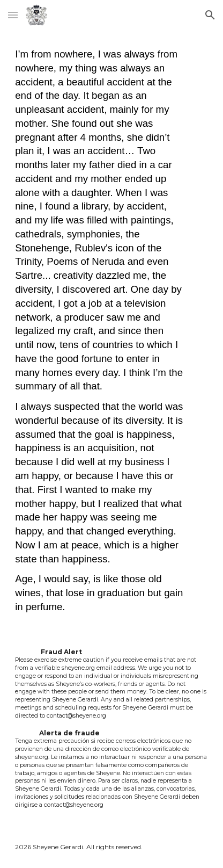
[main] (111, 331)
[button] (13, 15)
